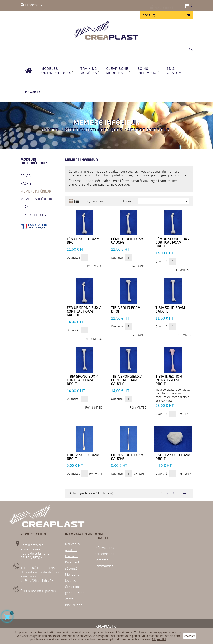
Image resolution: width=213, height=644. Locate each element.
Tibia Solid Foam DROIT (126, 310)
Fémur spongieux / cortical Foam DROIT (173, 243)
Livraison (72, 556)
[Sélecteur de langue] (31, 5)
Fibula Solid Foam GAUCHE (127, 457)
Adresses (102, 560)
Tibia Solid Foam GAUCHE (170, 310)
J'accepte (190, 636)
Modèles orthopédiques (34, 161)
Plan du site (74, 605)
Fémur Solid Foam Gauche (127, 241)
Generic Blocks (33, 215)
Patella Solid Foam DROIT (173, 457)
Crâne (26, 207)
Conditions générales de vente (75, 593)
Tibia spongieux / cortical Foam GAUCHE (127, 380)
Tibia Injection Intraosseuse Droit (169, 380)
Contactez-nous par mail (39, 591)
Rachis (26, 184)
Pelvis (26, 176)
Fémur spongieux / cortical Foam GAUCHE (84, 311)
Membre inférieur (36, 191)
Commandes (104, 566)
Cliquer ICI (159, 639)
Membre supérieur (36, 199)
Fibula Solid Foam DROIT (83, 457)
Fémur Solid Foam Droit (83, 241)
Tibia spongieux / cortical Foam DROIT (82, 380)
